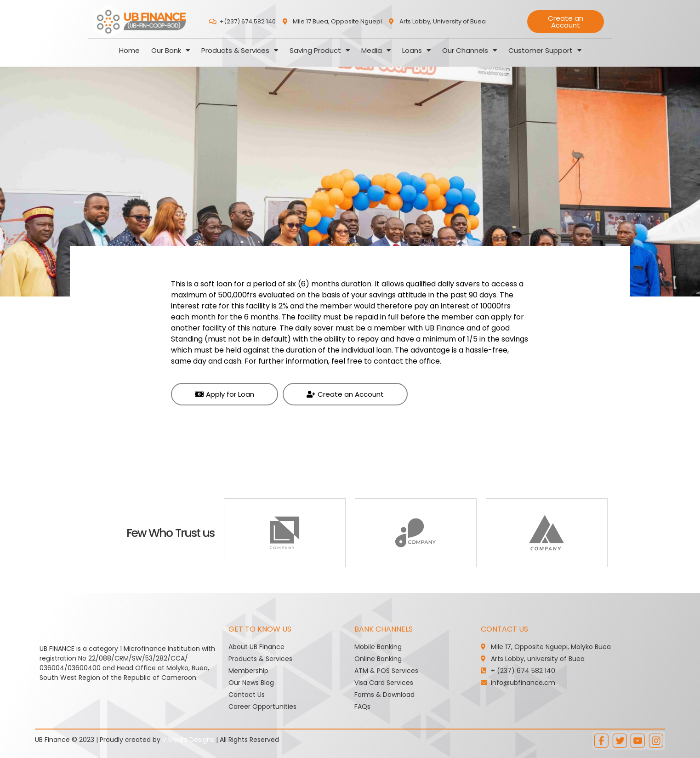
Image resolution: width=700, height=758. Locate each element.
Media (376, 50)
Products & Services (240, 50)
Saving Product (320, 50)
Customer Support (545, 50)
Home (129, 50)
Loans (416, 50)
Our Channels (470, 50)
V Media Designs (188, 740)
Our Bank (171, 50)
